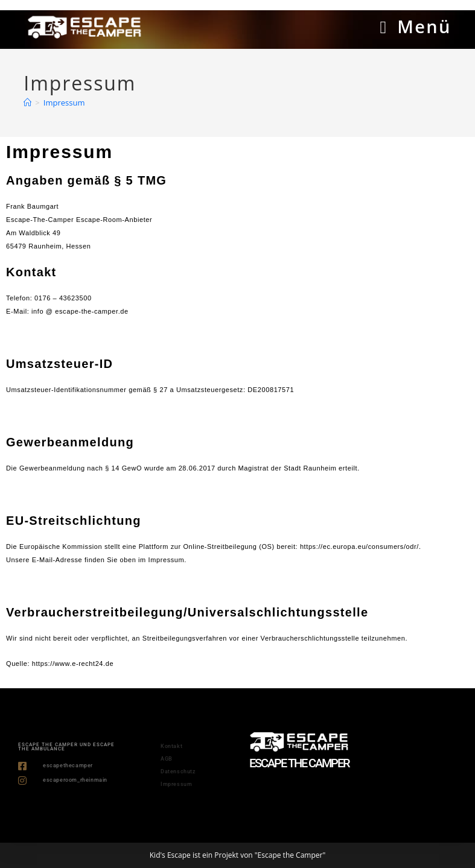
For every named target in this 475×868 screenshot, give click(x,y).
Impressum (64, 103)
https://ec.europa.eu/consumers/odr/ (359, 546)
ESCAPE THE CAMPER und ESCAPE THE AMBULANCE (66, 747)
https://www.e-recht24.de (73, 664)
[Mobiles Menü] (415, 26)
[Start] (27, 103)
